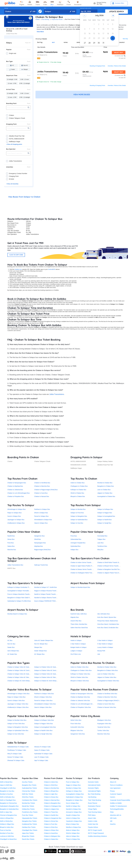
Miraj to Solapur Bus (72, 824)
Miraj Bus (100, 550)
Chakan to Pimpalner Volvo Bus (81, 707)
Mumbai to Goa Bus (6, 794)
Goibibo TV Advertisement (118, 806)
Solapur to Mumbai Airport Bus (80, 587)
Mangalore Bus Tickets (29, 821)
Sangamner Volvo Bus (78, 734)
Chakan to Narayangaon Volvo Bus (82, 694)
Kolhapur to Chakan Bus (78, 490)
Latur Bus (100, 543)
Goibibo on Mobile (116, 803)
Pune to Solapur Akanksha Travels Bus (20, 594)
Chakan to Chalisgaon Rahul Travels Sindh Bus (86, 573)
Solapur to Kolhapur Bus (105, 509)
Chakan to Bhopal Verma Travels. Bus (110, 566)
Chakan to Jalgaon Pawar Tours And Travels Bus (113, 573)
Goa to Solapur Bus (72, 803)
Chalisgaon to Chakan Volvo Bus (81, 670)
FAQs (112, 812)
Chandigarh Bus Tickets (30, 830)
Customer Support (116, 794)
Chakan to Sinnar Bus (51, 821)
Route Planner (93, 803)
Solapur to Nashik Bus (105, 520)
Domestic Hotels (93, 782)
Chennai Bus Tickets (29, 791)
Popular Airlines (93, 827)
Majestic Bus (75, 617)
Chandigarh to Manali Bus (8, 839)
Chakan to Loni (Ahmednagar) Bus (19, 493)
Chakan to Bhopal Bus (51, 791)
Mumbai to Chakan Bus (105, 483)
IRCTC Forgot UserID (95, 830)
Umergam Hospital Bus (78, 543)
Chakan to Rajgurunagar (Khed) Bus (46, 490)
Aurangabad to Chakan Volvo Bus (108, 681)
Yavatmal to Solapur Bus (74, 821)
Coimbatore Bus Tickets (30, 800)
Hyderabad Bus (76, 546)
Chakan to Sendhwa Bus (42, 483)
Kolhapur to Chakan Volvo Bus (80, 674)
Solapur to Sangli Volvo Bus (43, 734)
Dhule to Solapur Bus (41, 513)
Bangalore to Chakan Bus (106, 486)
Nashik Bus (11, 536)
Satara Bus (11, 546)
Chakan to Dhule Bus (51, 827)
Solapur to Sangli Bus (104, 523)
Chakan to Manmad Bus (52, 800)
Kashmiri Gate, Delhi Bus (79, 614)
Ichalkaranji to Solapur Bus (16, 523)
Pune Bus (11, 543)
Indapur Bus (74, 550)
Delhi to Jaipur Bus (6, 812)
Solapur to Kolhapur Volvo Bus (44, 720)
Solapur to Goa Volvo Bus (16, 734)
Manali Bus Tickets (28, 806)
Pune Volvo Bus (76, 724)
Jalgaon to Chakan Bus (105, 493)
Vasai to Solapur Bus (41, 523)
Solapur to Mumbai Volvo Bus (17, 720)
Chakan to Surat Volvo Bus (106, 704)
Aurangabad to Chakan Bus (106, 496)
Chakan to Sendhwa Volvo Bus (107, 694)
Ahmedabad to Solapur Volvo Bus (45, 704)
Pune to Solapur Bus (73, 782)
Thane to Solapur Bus (73, 839)
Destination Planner (94, 806)
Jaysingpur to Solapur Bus (16, 520)
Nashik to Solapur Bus (73, 806)
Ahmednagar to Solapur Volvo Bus (18, 694)
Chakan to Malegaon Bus (52, 836)
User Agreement (115, 788)
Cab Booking (92, 797)
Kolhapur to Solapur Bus (74, 791)
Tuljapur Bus (101, 539)
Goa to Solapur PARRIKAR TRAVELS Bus (48, 601)
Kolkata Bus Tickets (28, 809)
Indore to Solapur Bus (73, 818)
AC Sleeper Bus (39, 654)
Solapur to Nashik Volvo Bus (43, 730)
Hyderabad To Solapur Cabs (43, 754)
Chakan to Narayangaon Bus (17, 483)
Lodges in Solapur (76, 651)
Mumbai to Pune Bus (7, 833)
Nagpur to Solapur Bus (73, 785)
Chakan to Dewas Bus (51, 797)
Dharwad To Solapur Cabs (16, 760)
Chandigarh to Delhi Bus (8, 788)
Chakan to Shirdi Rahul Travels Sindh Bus (111, 562)
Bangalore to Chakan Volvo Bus (108, 670)
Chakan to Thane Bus (51, 812)
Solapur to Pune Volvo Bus (16, 724)
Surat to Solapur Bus (14, 516)
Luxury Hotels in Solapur (105, 647)
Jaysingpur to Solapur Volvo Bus (18, 704)
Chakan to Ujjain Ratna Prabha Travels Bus (84, 566)
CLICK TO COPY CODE (16, 255)
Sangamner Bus (39, 536)
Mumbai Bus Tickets (28, 803)
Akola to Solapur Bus (73, 830)
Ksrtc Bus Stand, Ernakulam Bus (108, 628)
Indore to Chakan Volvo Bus (80, 667)
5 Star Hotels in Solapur (105, 644)
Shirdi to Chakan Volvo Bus (79, 677)
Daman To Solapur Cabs (15, 757)
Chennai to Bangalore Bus (8, 815)
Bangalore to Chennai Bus (8, 803)
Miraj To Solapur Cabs (14, 754)
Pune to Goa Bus (6, 830)
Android (50, 269)
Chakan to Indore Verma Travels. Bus (83, 562)
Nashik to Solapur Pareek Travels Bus (46, 594)
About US (113, 782)
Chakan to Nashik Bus (51, 815)
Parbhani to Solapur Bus (42, 509)
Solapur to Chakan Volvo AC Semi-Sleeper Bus (49, 670)
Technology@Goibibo (117, 809)
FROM (6, 8)
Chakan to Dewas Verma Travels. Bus (83, 569)
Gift (111, 821)
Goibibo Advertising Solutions (97, 836)
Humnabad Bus (102, 536)
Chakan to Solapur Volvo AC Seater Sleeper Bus (23, 667)
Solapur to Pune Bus (77, 513)
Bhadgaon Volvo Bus (104, 720)
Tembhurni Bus (102, 546)
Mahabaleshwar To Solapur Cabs (18, 747)
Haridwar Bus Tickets (29, 827)
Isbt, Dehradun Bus (104, 614)
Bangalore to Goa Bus (7, 791)
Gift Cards (113, 818)
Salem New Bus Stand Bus (79, 628)
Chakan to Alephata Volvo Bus (80, 697)
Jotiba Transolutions (57, 394)
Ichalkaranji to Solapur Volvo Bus (18, 707)
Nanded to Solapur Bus (73, 809)
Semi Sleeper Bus (13, 651)
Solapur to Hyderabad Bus (79, 520)
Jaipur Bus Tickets (28, 833)
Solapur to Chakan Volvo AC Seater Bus (47, 674)
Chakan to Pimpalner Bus (16, 496)
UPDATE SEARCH (117, 11)
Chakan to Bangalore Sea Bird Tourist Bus (111, 569)
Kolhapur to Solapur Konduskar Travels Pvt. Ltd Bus (24, 587)
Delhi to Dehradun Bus (7, 797)
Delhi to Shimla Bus (6, 821)
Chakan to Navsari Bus (42, 496)
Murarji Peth (101, 651)
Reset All (28, 43)
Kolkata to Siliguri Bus (7, 824)
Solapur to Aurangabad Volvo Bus (45, 727)
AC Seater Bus (12, 654)
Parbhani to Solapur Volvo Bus (44, 694)
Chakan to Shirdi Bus (51, 785)
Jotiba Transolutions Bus (15, 565)
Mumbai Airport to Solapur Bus (17, 614)
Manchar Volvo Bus (104, 734)
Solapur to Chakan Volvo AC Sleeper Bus (47, 677)
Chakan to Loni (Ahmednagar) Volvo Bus (84, 704)
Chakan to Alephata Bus (15, 486)
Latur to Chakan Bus (104, 490)
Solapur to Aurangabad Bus (106, 516)
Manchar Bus (12, 550)
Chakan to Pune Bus (51, 824)
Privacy (112, 791)
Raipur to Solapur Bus (14, 513)
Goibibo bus (18, 269)
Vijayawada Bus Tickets (30, 818)
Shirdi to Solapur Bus (73, 833)
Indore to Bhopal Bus (7, 818)
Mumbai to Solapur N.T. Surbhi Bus (46, 587)
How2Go (113, 824)
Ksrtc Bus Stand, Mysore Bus (107, 617)
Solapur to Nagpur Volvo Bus (44, 724)
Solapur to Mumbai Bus (78, 509)
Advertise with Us (116, 815)
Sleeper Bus (38, 647)
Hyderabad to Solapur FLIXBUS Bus (19, 601)
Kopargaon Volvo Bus (104, 724)
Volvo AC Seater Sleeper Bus (44, 640)
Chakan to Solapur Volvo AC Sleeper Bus (21, 677)
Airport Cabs (92, 818)
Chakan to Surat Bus (41, 493)
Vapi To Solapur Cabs (41, 760)
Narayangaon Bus (40, 543)
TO (45, 8)
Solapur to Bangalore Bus (79, 516)
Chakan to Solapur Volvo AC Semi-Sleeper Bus (23, 670)
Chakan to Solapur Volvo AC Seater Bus (20, 674)
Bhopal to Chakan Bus (78, 496)
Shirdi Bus (38, 539)
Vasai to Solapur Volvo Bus (43, 707)
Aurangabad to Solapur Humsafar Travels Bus (22, 591)
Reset (29, 50)
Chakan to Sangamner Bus (53, 818)
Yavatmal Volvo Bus (104, 727)
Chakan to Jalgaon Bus (52, 809)
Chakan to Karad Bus (51, 833)
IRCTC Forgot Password (96, 833)
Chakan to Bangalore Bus (52, 803)
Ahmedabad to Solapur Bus (43, 520)
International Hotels (94, 785)
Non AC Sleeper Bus (41, 644)
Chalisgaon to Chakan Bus (79, 486)
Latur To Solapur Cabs (41, 757)
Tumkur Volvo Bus (103, 730)
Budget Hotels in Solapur (79, 647)
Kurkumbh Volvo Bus (77, 727)
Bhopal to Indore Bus (7, 827)
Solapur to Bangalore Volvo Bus (18, 727)
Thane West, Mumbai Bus (79, 624)
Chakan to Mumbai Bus (52, 788)
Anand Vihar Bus (76, 621)
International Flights (94, 791)
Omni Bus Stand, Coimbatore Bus (108, 624)
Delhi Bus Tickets (27, 794)
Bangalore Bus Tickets (29, 785)
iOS (54, 269)
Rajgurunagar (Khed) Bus (42, 550)
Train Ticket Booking (94, 800)
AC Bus (10, 640)
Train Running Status (95, 812)
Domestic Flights (93, 788)
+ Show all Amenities (12, 184)
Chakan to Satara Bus (51, 839)
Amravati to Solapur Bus (74, 812)
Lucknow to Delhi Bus (7, 836)
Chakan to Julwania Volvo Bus (80, 700)
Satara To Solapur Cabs (42, 750)
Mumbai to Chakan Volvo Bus (107, 667)
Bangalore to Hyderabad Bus (9, 809)
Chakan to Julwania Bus (15, 490)
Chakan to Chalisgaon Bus (53, 806)
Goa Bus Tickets (27, 782)
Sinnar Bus (11, 539)
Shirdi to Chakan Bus (77, 493)
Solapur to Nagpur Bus (105, 513)
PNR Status (92, 815)
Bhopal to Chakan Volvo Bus (80, 681)
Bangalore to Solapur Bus (74, 800)
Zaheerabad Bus (76, 539)
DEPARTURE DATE (86, 8)
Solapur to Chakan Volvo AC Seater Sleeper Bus (50, 667)
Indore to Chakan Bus (77, 483)
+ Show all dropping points (14, 144)
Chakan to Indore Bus (51, 782)
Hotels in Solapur (76, 640)
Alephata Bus (39, 546)
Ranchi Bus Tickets (28, 839)
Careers (113, 797)
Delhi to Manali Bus (6, 782)
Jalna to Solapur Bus (73, 836)
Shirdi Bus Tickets (28, 797)
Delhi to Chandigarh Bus (8, 800)
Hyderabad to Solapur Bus (74, 797)
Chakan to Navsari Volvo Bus (107, 707)
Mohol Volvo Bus (76, 720)
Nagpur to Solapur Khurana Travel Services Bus (50, 591)
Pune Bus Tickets (28, 815)
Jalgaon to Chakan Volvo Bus (107, 677)
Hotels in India (93, 821)
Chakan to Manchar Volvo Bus (107, 697)
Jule (99, 654)
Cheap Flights (92, 809)
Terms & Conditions (116, 785)
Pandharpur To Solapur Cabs (17, 750)
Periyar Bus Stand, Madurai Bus (108, 621)
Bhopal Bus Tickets (28, 836)
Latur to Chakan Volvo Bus (106, 674)
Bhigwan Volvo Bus (77, 730)
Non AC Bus (11, 644)
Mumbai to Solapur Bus (74, 788)
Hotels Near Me (93, 824)
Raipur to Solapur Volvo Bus (16, 697)
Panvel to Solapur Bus (41, 516)
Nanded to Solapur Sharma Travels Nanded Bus (50, 598)
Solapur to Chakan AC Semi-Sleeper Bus (47, 681)
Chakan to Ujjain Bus (51, 794)
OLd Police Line (76, 654)
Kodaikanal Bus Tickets (29, 824)
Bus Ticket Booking (94, 794)
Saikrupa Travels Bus (41, 565)
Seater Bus (11, 647)
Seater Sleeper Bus (40, 651)
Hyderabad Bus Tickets (29, 788)
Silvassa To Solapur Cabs (42, 747)
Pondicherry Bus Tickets (30, 812)
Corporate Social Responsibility (120, 800)
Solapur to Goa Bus (77, 523)
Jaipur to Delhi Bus (6, 785)
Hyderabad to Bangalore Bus (9, 806)
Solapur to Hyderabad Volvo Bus (18, 730)
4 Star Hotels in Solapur (78, 644)
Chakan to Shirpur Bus (51, 830)
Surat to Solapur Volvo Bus (16, 700)
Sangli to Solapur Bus (73, 815)
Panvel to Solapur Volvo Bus (43, 700)
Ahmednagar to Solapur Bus (16, 509)
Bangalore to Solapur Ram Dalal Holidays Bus (22, 598)
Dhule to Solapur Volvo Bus (43, 697)
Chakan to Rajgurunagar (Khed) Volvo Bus (111, 700)
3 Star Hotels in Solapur (105, 640)
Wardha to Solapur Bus (73, 827)
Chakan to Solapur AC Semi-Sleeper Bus (21, 681)
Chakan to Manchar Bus (42, 486)
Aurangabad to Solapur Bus (75, 794)
